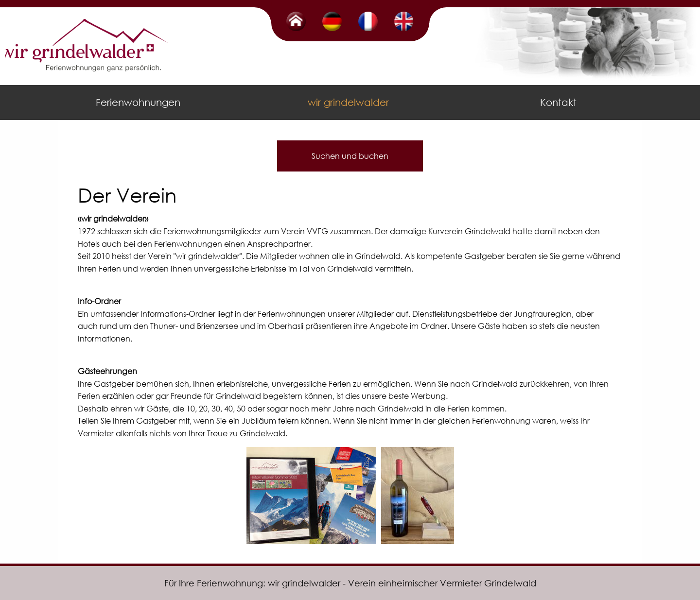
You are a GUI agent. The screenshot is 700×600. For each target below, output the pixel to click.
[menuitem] (140, 103)
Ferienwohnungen (138, 102)
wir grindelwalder (348, 102)
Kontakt (558, 102)
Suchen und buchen (350, 156)
